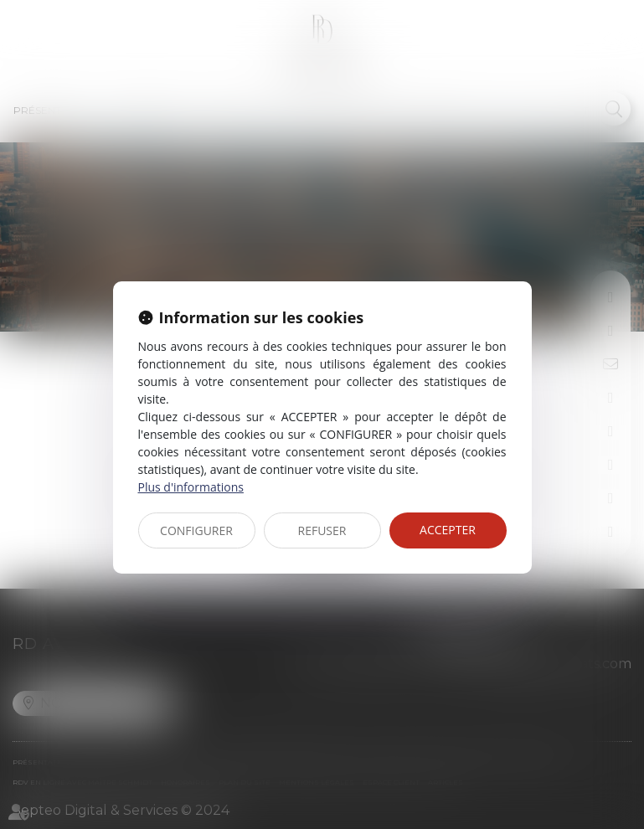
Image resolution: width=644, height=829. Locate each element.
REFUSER (322, 530)
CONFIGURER (196, 530)
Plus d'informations (191, 487)
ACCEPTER (448, 530)
